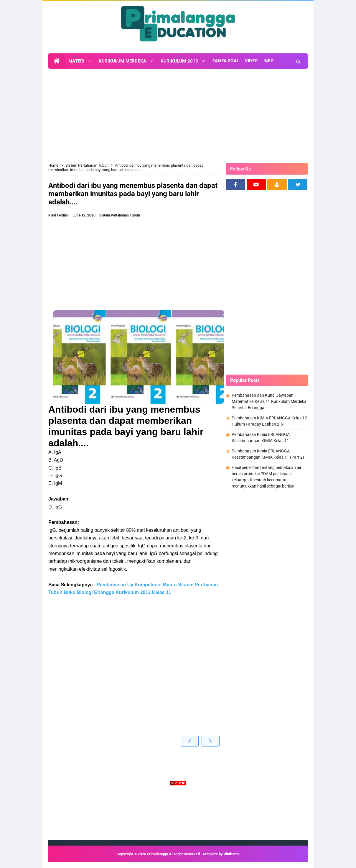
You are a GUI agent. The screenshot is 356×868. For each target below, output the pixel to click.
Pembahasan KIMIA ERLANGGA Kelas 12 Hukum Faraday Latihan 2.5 (269, 421)
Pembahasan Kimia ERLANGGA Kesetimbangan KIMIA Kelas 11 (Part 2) (268, 454)
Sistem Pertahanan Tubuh (120, 215)
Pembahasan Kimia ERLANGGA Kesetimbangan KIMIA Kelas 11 (261, 438)
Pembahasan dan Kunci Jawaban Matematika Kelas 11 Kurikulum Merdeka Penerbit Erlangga (269, 401)
